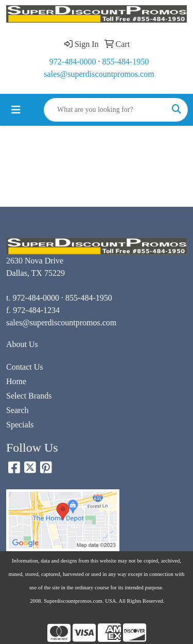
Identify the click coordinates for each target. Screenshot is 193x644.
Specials (20, 425)
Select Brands (29, 396)
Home (16, 381)
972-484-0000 (73, 62)
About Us (22, 344)
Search (17, 410)
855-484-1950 (126, 62)
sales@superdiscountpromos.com (99, 74)
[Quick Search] (105, 110)
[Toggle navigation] (16, 110)
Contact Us (25, 367)
